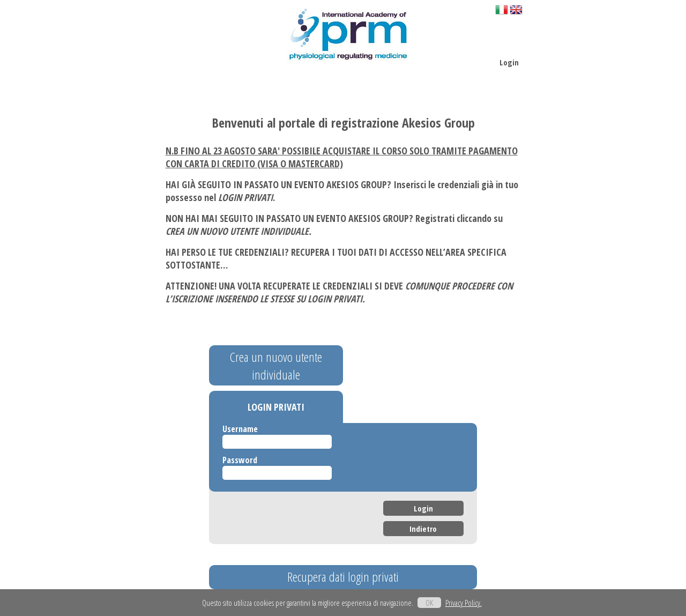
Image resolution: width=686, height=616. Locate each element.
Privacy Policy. (464, 603)
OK (429, 603)
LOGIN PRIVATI (276, 407)
